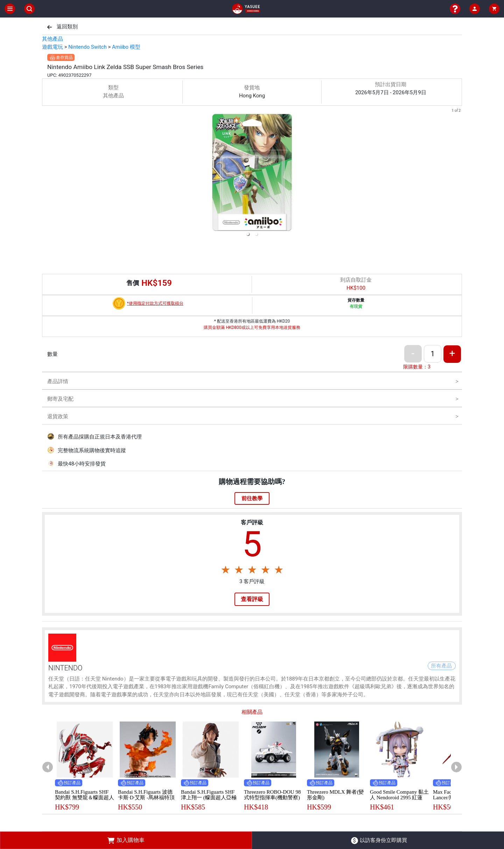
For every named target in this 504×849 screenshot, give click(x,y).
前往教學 (252, 498)
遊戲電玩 (52, 47)
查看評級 (252, 599)
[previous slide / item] (47, 174)
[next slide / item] (457, 174)
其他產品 (52, 39)
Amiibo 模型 (126, 47)
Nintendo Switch (87, 47)
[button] (248, 234)
